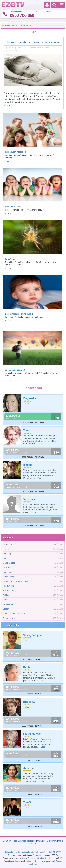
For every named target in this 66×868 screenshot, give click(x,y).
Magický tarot (9, 563)
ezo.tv (11, 48)
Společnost (21, 48)
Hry (4, 558)
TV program (51, 841)
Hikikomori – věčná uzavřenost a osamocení (33, 42)
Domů (6, 841)
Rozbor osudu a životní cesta (16, 581)
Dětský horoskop (13, 207)
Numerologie (8, 572)
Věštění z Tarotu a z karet (14, 614)
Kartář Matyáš (32, 734)
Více (6, 105)
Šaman (6, 600)
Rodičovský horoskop (15, 152)
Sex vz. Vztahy (9, 591)
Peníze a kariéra (10, 577)
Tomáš (27, 802)
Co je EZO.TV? (55, 852)
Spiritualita (13, 51)
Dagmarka (30, 398)
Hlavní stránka (11, 25)
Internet (40, 48)
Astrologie (7, 545)
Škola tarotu (8, 604)
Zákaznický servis (12, 852)
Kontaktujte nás (27, 852)
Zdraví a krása (9, 618)
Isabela (28, 465)
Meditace (7, 568)
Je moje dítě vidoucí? (15, 370)
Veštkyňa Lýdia (33, 635)
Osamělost (31, 48)
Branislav (29, 702)
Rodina (47, 48)
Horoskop (7, 554)
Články (22, 25)
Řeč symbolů (8, 586)
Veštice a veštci (18, 841)
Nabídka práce (41, 852)
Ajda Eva (29, 768)
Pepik (27, 667)
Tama (27, 430)
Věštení (6, 609)
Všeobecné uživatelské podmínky (41, 858)
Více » (8, 161)
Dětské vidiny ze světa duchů (19, 314)
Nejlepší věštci (11, 625)
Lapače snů (11, 259)
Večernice (30, 499)
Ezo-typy (7, 549)
